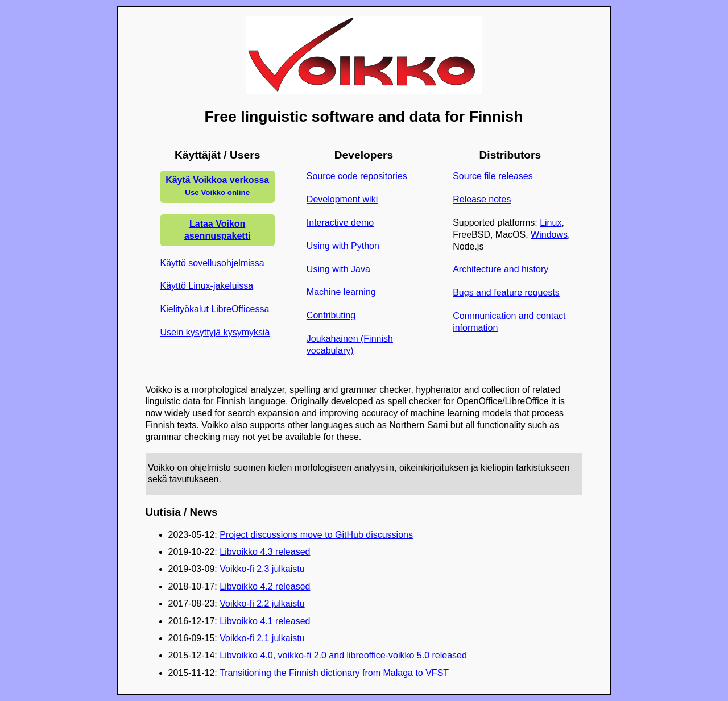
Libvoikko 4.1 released (265, 621)
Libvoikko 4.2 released (265, 586)
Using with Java (338, 269)
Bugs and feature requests (506, 293)
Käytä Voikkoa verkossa (217, 186)
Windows (549, 235)
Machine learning (341, 292)
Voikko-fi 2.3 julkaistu (262, 569)
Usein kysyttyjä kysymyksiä (215, 332)
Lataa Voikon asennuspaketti (217, 230)
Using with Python (343, 246)
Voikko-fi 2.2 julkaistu (262, 603)
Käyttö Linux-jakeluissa (207, 286)
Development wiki (342, 199)
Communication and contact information (509, 322)
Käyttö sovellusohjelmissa (212, 263)
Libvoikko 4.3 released (265, 552)
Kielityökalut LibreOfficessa (215, 309)
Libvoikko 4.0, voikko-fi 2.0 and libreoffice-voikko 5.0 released (343, 655)
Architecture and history (500, 269)
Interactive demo (340, 223)
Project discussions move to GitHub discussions (316, 535)
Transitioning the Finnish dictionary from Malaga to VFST (334, 673)
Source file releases (493, 176)
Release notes (482, 199)
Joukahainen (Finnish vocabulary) (350, 345)
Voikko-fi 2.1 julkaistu (262, 638)
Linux (551, 223)
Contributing (331, 315)
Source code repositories (357, 176)
